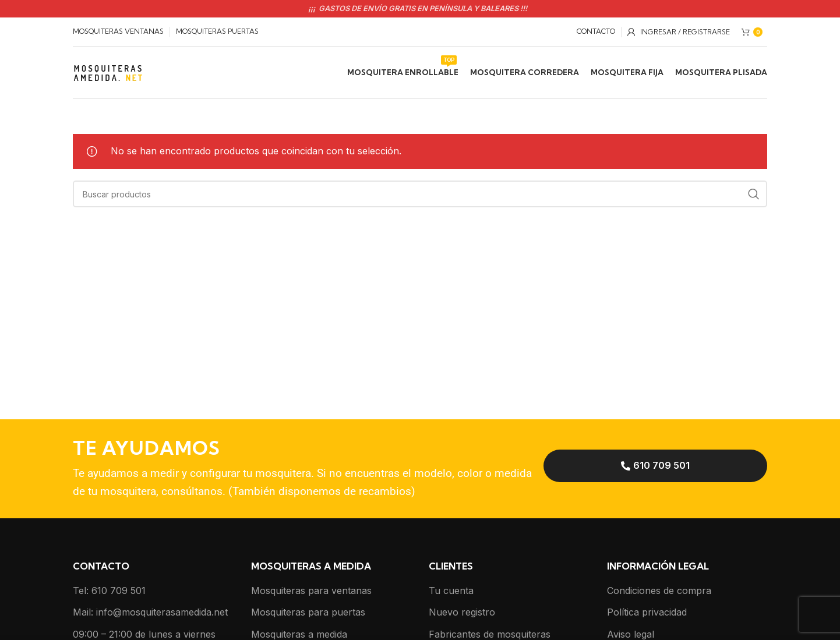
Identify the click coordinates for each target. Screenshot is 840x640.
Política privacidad (647, 612)
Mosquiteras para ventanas (311, 591)
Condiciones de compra (659, 591)
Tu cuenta (451, 591)
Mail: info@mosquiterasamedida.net (150, 612)
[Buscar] (420, 194)
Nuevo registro (462, 612)
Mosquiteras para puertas (308, 612)
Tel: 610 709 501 (109, 591)
